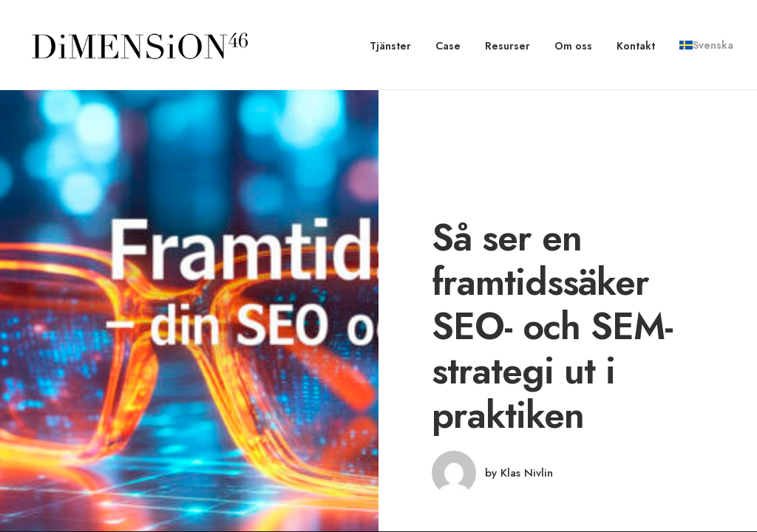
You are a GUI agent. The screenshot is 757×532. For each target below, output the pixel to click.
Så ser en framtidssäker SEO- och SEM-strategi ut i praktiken (552, 326)
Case (448, 46)
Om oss (573, 46)
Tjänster (390, 46)
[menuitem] (396, 46)
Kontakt (636, 46)
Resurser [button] (508, 46)
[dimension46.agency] (138, 45)
